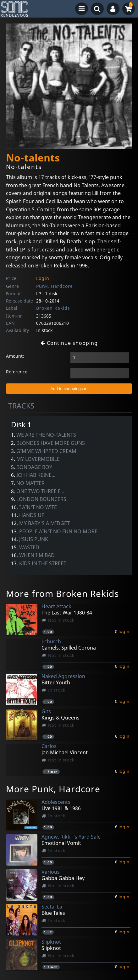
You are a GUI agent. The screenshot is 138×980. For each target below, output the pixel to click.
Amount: (15, 356)
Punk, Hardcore (55, 286)
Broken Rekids (53, 308)
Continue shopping (69, 343)
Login (43, 278)
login (124, 631)
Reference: (17, 372)
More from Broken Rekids (62, 593)
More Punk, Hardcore (53, 789)
